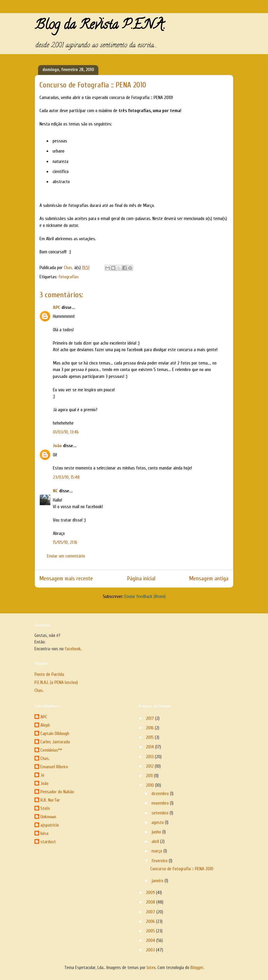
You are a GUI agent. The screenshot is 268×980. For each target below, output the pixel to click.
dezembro (161, 794)
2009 (151, 893)
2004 (151, 940)
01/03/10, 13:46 (66, 432)
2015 (150, 737)
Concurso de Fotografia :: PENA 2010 (182, 869)
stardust (48, 842)
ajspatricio (50, 825)
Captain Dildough (55, 734)
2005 (151, 931)
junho (157, 832)
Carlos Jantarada (55, 742)
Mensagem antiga (209, 579)
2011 (150, 776)
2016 (150, 728)
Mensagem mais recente (66, 579)
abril (156, 841)
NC (55, 491)
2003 (151, 950)
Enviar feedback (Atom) (145, 596)
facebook (73, 649)
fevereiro (160, 861)
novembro (161, 803)
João (57, 446)
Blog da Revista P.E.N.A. (100, 26)
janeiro (158, 881)
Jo (42, 775)
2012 (150, 766)
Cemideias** (51, 750)
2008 (151, 902)
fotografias (69, 277)
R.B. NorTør (50, 800)
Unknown (48, 817)
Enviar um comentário (66, 556)
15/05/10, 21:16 (65, 542)
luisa (44, 833)
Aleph (45, 725)
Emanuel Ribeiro (54, 767)
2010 (150, 785)
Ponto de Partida (49, 674)
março (157, 851)
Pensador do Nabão (57, 792)
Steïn (45, 808)
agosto (158, 822)
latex (151, 968)
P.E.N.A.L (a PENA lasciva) (56, 682)
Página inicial (141, 579)
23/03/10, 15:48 (66, 477)
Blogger (197, 968)
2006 (151, 921)
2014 (150, 747)
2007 (151, 912)
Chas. (39, 690)
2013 (150, 757)
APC (57, 307)
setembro (161, 813)
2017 (150, 718)
